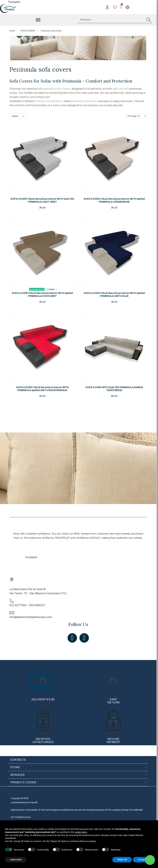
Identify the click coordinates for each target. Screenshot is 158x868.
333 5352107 (37, 605)
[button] (150, 860)
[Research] (115, 20)
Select (15, 116)
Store (15, 767)
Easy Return (113, 701)
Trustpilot (14, 2)
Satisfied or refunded (43, 741)
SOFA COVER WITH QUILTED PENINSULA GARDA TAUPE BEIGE (114, 389)
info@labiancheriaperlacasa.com (31, 617)
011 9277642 (18, 605)
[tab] (78, 760)
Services (17, 775)
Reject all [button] (122, 860)
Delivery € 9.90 (43, 699)
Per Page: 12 (134, 116)
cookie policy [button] (81, 832)
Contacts (18, 760)
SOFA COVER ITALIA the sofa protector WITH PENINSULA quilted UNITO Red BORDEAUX (42, 389)
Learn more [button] (16, 860)
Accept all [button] (143, 860)
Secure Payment (113, 741)
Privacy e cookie (23, 782)
